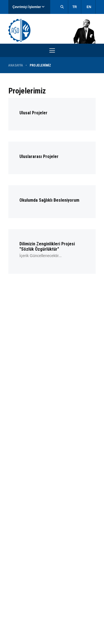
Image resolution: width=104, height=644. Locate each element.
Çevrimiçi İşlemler (28, 7)
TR (75, 7)
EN (89, 7)
